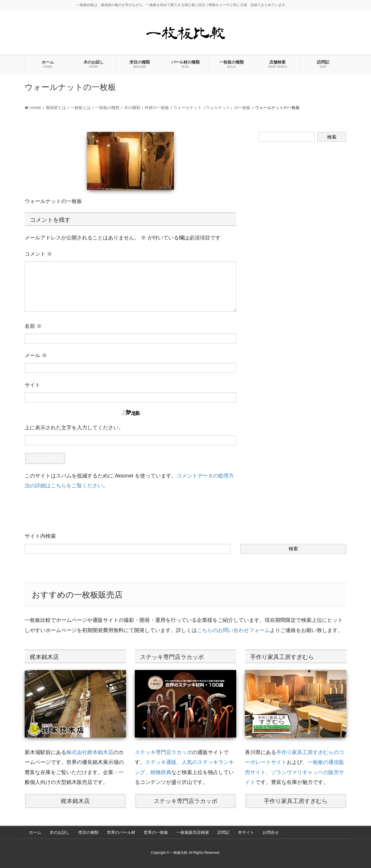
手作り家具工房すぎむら (296, 801)
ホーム (35, 832)
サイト (32, 385)
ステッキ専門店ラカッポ (163, 752)
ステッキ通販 (161, 762)
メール (36, 355)
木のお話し (60, 832)
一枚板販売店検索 (193, 832)
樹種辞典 (161, 772)
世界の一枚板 (156, 832)
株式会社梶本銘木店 (90, 752)
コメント (38, 254)
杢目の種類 (88, 832)
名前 (33, 326)
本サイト (246, 832)
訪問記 (223, 832)
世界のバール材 (121, 832)
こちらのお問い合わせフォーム (233, 630)
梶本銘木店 (75, 801)
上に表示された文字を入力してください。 (74, 428)
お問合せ (271, 832)
